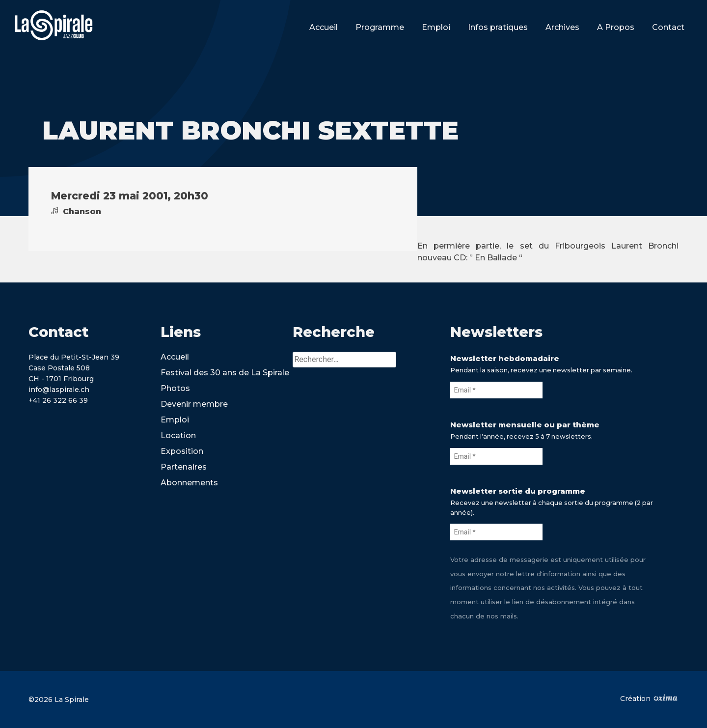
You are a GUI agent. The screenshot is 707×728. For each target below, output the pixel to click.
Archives (562, 27)
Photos (175, 388)
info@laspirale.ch (59, 390)
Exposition (182, 451)
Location (178, 435)
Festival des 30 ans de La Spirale (225, 373)
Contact (668, 27)
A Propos (616, 27)
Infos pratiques (498, 27)
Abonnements (189, 483)
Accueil (324, 27)
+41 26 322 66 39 (58, 400)
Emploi (436, 27)
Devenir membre (194, 404)
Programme (380, 27)
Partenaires (184, 467)
